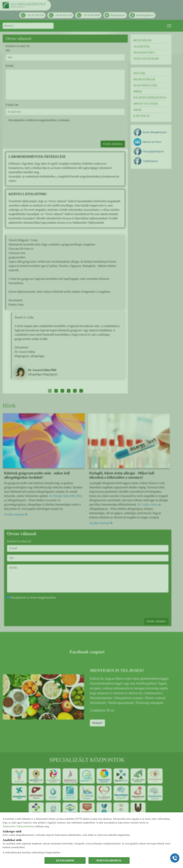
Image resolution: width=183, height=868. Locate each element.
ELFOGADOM (65, 860)
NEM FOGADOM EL (109, 860)
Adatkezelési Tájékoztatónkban (18, 826)
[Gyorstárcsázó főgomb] (175, 858)
